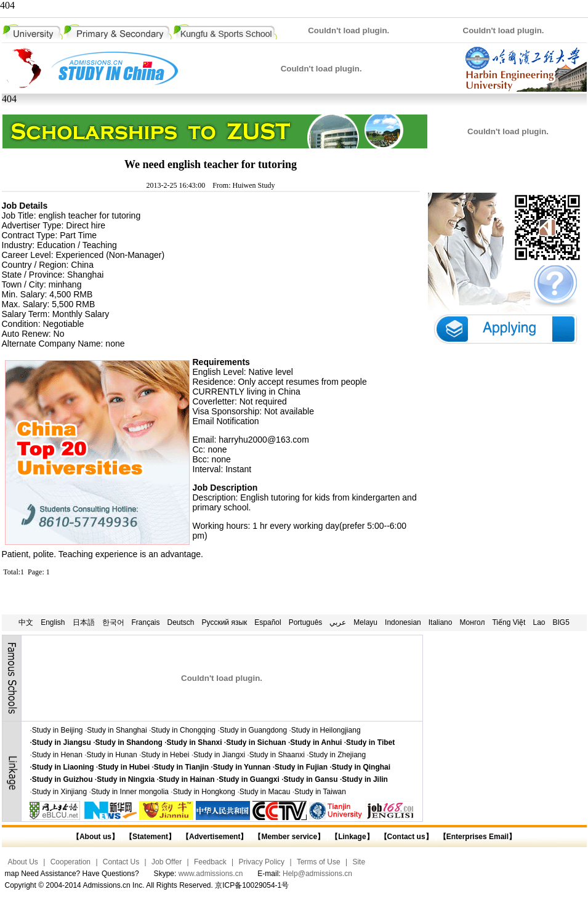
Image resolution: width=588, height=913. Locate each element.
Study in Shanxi (195, 742)
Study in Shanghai (117, 730)
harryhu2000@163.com (264, 440)
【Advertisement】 (215, 837)
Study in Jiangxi (219, 755)
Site (359, 862)
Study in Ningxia (126, 779)
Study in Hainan (187, 779)
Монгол (472, 622)
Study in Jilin (365, 779)
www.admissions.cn (211, 874)
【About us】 (95, 837)
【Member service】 (289, 837)
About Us (23, 862)
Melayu (365, 622)
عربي (338, 622)
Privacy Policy (261, 862)
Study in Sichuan (256, 742)
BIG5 (561, 622)
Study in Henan (57, 755)
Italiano (441, 622)
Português (306, 622)
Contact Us (121, 862)
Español (268, 622)
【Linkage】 (352, 837)
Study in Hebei (165, 755)
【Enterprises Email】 (477, 837)
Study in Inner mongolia (130, 792)
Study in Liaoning (63, 767)
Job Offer (167, 862)
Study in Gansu (311, 779)
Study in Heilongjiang (326, 730)
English (53, 622)
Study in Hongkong (204, 792)
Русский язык (225, 622)
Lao (539, 622)
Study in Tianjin (181, 767)
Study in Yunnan (242, 767)
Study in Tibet (370, 742)
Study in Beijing (58, 730)
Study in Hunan (112, 755)
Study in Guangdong (253, 730)
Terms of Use (319, 862)
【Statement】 (150, 837)
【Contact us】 (405, 837)
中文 (26, 622)
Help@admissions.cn (317, 874)
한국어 (113, 622)
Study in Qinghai (361, 767)
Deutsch (181, 622)
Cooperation (70, 862)
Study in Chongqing (183, 730)
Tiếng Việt (509, 622)
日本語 (84, 622)
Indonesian (403, 622)
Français (146, 622)
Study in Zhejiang (337, 755)
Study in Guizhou (62, 779)
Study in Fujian (301, 767)
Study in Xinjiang (59, 792)
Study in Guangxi (249, 779)
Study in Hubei (124, 767)
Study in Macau (265, 792)
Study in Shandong (129, 742)
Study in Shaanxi (277, 755)
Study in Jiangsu (62, 742)
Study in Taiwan (320, 792)
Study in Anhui (316, 742)
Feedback (210, 862)
